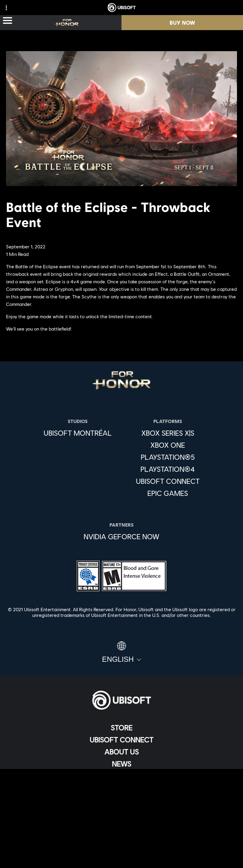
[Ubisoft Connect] (121, 740)
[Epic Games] (168, 493)
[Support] (121, 776)
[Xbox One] (168, 445)
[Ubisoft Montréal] (78, 433)
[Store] (121, 728)
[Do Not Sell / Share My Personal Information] (121, 837)
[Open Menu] (8, 21)
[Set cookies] (121, 857)
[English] (121, 652)
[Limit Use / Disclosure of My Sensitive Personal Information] (121, 847)
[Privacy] (121, 808)
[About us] (121, 752)
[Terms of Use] (121, 818)
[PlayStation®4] (168, 469)
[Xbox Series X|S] (168, 433)
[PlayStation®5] (168, 457)
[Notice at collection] (121, 828)
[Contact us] (121, 798)
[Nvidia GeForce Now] (121, 537)
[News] (121, 764)
